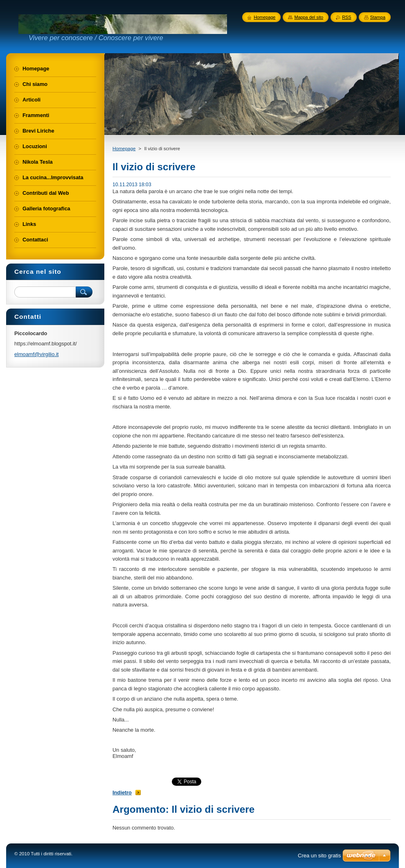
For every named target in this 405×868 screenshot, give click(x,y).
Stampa (378, 17)
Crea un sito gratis (319, 856)
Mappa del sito (309, 17)
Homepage (124, 149)
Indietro (122, 792)
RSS (346, 17)
